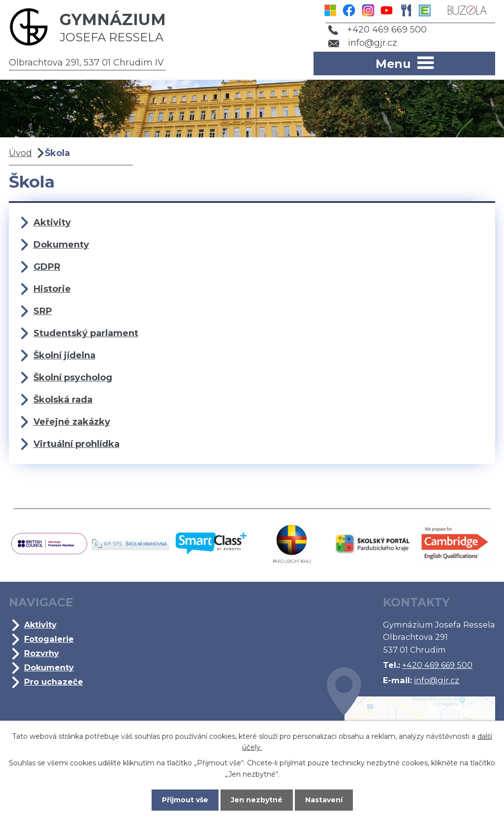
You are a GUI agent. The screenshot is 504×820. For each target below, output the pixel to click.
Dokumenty (61, 245)
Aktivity (52, 222)
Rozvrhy (42, 653)
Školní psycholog (73, 378)
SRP (43, 311)
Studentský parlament (86, 333)
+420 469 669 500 (378, 30)
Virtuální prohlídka (77, 444)
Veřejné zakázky (72, 422)
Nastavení (324, 800)
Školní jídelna (64, 355)
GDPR (47, 267)
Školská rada (63, 400)
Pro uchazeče (54, 682)
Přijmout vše (185, 800)
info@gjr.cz (363, 43)
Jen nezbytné (257, 800)
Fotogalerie (49, 639)
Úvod (20, 153)
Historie (52, 289)
